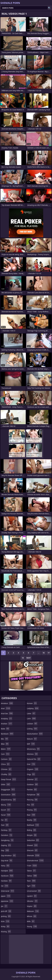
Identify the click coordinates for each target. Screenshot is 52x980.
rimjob (32, 835)
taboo (32, 871)
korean (32, 703)
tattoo (32, 876)
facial (6, 815)
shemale (33, 855)
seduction (33, 840)
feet (5, 825)
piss (31, 805)
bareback (7, 734)
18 (23, 658)
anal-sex (7, 713)
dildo (6, 784)
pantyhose (33, 795)
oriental (32, 779)
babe (5, 729)
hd (5, 886)
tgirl (31, 886)
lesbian (32, 724)
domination (8, 795)
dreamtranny (9, 800)
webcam (33, 911)
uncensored (34, 891)
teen (31, 881)
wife (31, 921)
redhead (33, 825)
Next (29, 658)
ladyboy (33, 708)
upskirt (32, 896)
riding (32, 830)
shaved (32, 845)
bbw (5, 744)
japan (6, 896)
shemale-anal (35, 860)
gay (5, 850)
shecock (32, 850)
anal (6, 708)
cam (5, 754)
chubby (6, 774)
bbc (5, 739)
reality (32, 820)
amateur (7, 703)
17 (49, 653)
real (31, 815)
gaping (6, 845)
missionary (33, 749)
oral (31, 764)
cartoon (6, 759)
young (32, 926)
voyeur (32, 906)
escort (6, 810)
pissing (32, 810)
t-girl (32, 866)
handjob (7, 871)
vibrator (32, 901)
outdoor (33, 784)
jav (4, 906)
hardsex (6, 881)
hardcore (7, 876)
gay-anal (7, 860)
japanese (7, 901)
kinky (5, 926)
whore (32, 916)
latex (31, 713)
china (5, 764)
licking (32, 729)
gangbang (7, 840)
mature (32, 739)
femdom (7, 835)
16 (44, 653)
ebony (6, 805)
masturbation (35, 734)
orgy (31, 774)
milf (31, 744)
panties (32, 789)
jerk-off (6, 911)
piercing (32, 800)
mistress (32, 754)
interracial (8, 891)
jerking (6, 916)
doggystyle (8, 789)
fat (4, 820)
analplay (7, 718)
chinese (6, 769)
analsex (7, 724)
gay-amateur (9, 855)
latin (31, 718)
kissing (6, 931)
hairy (5, 866)
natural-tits (34, 759)
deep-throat (9, 779)
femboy (6, 830)
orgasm (33, 769)
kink (5, 921)
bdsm (6, 749)
